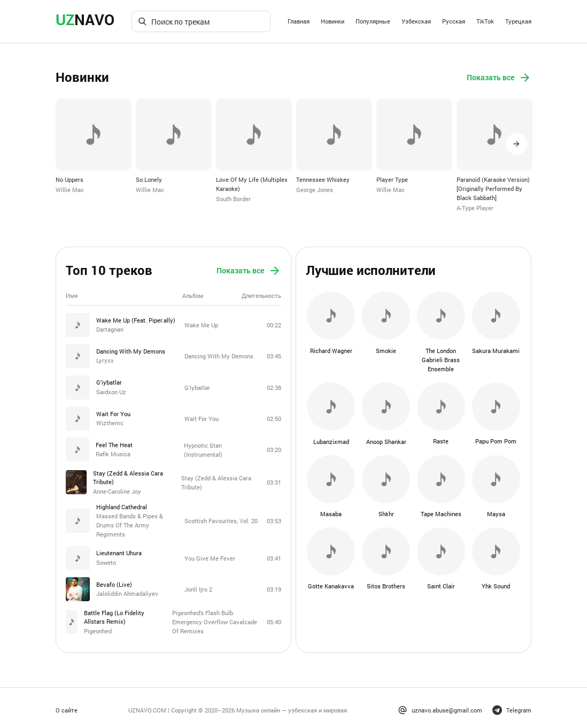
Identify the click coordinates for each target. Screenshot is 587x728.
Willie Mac (70, 189)
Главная (299, 21)
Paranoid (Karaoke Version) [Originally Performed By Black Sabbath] (493, 188)
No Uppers (69, 179)
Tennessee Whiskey (323, 179)
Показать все (499, 78)
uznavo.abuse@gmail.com (440, 706)
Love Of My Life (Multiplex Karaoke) (252, 183)
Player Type (392, 179)
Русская (454, 21)
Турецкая (518, 21)
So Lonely (149, 179)
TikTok (485, 21)
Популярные (373, 21)
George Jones (315, 189)
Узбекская (416, 21)
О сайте (67, 705)
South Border (233, 198)
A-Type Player (475, 207)
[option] (94, 146)
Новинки (333, 21)
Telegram (512, 706)
